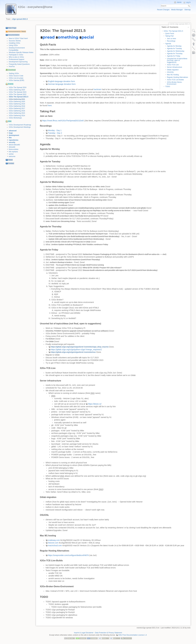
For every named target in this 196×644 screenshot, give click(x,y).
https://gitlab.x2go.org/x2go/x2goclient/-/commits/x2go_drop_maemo (80, 347)
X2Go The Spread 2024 (18, 87)
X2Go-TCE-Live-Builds (175, 80)
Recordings (171, 41)
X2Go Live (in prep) (16, 78)
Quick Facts (170, 34)
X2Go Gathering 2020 (17, 102)
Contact (11, 163)
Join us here (171, 39)
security (12, 142)
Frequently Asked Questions (19, 64)
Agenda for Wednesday (176, 51)
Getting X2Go (14, 73)
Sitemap (187, 10)
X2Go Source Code (16, 76)
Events (11, 84)
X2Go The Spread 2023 (18, 92)
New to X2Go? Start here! (18, 38)
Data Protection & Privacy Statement (109, 633)
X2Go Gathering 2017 (17, 108)
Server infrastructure (174, 67)
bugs (11, 133)
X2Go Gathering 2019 (17, 104)
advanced (13, 131)
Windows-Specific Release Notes (21, 52)
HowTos (12, 66)
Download (12, 70)
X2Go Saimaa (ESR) (17, 80)
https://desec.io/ (95, 404)
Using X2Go (13, 45)
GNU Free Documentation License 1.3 (133, 635)
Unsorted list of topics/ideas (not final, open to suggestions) (177, 60)
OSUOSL (170, 72)
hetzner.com (53, 543)
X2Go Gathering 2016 (17, 111)
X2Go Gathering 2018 (17, 106)
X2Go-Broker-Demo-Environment (174, 83)
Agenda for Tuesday (174, 49)
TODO (168, 87)
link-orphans (13, 152)
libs (10, 138)
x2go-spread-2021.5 (20, 19)
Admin (179, 2)
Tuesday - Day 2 (55, 133)
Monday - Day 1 (55, 130)
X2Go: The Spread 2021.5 (173, 31)
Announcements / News (17, 31)
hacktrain (98, 89)
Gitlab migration (173, 70)
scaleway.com (54, 540)
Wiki (10, 121)
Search (189, 6)
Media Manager (177, 10)
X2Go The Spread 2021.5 (19, 97)
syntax (11, 154)
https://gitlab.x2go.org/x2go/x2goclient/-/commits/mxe (73, 352)
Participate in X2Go (16, 55)
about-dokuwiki (14, 145)
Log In (188, 2)
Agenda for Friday (173, 56)
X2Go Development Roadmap (20, 125)
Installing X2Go (14, 43)
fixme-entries (14, 149)
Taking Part (169, 36)
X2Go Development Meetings (20, 127)
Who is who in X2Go (16, 57)
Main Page (12, 28)
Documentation (14, 35)
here (50, 105)
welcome (12, 156)
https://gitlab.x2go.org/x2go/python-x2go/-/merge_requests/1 (76, 350)
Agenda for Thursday (175, 54)
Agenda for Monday (174, 46)
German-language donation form (62, 84)
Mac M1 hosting (173, 75)
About (10, 160)
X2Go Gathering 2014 (17, 116)
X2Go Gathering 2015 (17, 113)
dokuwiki (12, 147)
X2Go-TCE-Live (173, 65)
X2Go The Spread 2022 (18, 94)
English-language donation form (62, 81)
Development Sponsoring (18, 62)
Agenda (168, 44)
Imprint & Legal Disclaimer (84, 633)
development (14, 135)
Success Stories (15, 41)
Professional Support (17, 59)
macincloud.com (55, 545)
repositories (14, 140)
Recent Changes (163, 10)
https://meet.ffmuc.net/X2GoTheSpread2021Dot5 (63, 121)
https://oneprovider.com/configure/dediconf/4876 (68, 555)
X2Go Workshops (15, 118)
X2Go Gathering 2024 (17, 90)
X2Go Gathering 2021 (17, 99)
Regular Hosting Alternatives (177, 77)
